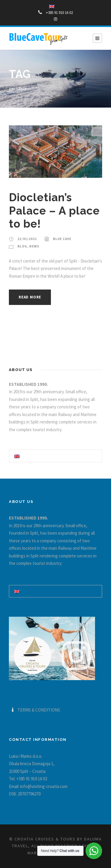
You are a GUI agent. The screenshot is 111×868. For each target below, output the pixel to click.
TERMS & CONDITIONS (39, 710)
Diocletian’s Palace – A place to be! (54, 211)
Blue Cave (62, 239)
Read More (30, 297)
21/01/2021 (27, 239)
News (34, 246)
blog (22, 246)
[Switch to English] (17, 456)
